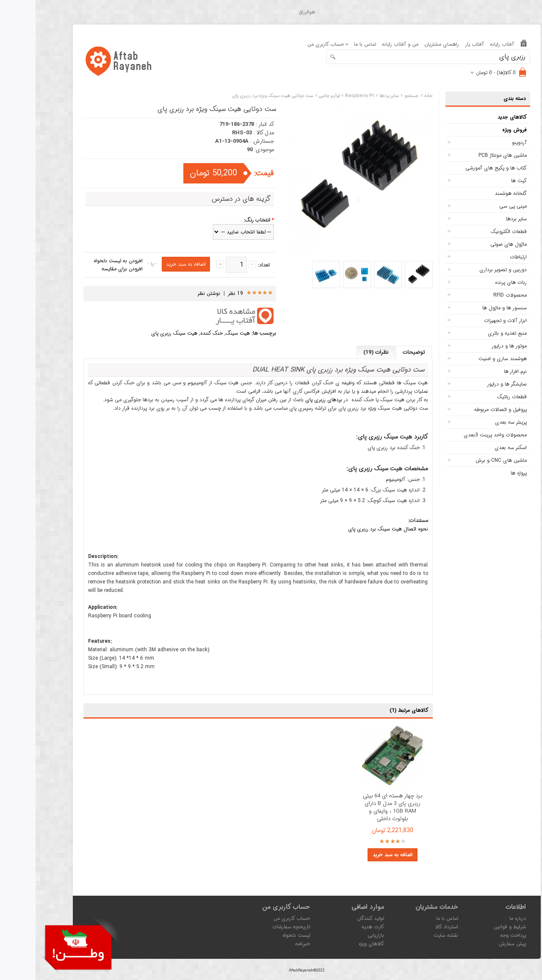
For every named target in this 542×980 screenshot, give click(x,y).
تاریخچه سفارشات (256, 927)
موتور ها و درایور (474, 346)
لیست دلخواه (261, 935)
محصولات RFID (474, 295)
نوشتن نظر (173, 293)
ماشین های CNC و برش (466, 460)
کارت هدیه (337, 927)
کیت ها (483, 181)
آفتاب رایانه (466, 44)
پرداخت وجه (477, 935)
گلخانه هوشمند (475, 193)
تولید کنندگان (335, 918)
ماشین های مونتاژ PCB (467, 155)
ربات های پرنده (475, 282)
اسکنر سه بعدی (475, 448)
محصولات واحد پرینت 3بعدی (460, 435)
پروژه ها (483, 473)
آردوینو (484, 143)
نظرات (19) (340, 352)
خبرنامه (267, 944)
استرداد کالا (411, 927)
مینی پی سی (477, 206)
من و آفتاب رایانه (365, 44)
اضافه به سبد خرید (357, 855)
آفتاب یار (439, 44)
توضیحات (378, 352)
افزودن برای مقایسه (87, 269)
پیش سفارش (477, 944)
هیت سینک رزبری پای (139, 333)
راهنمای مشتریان (406, 44)
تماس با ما (329, 44)
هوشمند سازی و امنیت (467, 359)
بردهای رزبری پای (288, 400)
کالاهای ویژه (336, 944)
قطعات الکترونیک (473, 232)
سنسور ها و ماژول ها (469, 308)
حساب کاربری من (256, 918)
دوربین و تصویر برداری (467, 270)
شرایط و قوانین (474, 927)
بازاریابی (340, 935)
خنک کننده (176, 333)
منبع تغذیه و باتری (472, 333)
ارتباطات (483, 257)
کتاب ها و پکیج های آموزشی (460, 168)
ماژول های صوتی (473, 244)
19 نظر (200, 293)
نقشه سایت (410, 935)
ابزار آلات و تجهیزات (470, 321)
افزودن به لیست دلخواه (83, 261)
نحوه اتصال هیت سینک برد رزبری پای (353, 529)
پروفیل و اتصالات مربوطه (465, 409)
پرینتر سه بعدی (475, 422)
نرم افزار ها (480, 371)
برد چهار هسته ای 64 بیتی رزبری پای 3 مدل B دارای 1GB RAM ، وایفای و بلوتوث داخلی (357, 808)
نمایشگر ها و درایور (471, 384)
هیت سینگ (202, 333)
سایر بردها (481, 219)
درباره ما (482, 918)
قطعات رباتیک (476, 397)
